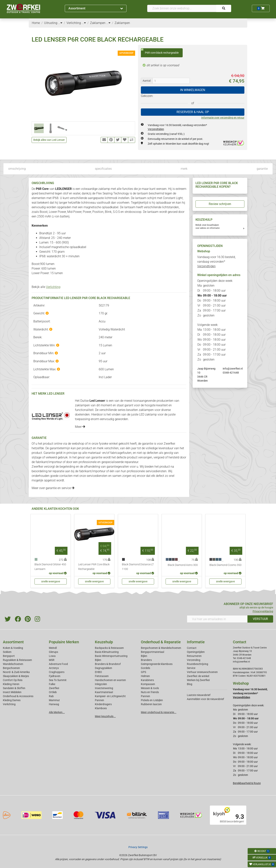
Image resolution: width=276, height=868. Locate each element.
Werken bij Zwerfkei (198, 680)
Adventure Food (58, 664)
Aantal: (147, 81)
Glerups (53, 652)
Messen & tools (150, 688)
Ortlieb (53, 692)
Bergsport (9, 656)
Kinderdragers (103, 704)
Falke (52, 684)
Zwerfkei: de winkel (198, 676)
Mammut (54, 700)
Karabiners (147, 680)
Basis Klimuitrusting (107, 652)
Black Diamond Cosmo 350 (225, 565)
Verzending (194, 660)
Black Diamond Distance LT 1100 (138, 567)
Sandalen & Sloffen (14, 688)
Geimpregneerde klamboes (157, 664)
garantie (262, 169)
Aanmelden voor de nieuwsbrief (205, 699)
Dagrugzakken (103, 668)
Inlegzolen (101, 684)
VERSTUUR (260, 619)
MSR (52, 660)
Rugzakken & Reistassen (17, 660)
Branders (146, 660)
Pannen (145, 696)
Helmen (145, 676)
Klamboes (101, 708)
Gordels (145, 668)
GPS (143, 672)
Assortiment (96, 8)
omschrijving (17, 169)
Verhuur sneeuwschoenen (202, 672)
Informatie (196, 642)
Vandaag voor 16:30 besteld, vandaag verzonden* (216, 262)
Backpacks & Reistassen (109, 648)
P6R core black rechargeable (160, 51)
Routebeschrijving (198, 664)
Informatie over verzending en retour (223, 118)
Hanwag (54, 704)
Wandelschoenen (13, 664)
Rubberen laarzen (151, 704)
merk (184, 169)
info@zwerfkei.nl (233, 369)
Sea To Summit (58, 680)
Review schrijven (220, 204)
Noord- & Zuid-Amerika (16, 672)
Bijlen (98, 660)
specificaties (103, 169)
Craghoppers (57, 672)
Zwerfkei (54, 688)
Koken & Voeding (13, 648)
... (60, 23)
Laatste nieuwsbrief (199, 695)
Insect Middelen (12, 692)
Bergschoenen (11, 668)
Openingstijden (196, 652)
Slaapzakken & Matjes (16, 676)
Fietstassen (102, 676)
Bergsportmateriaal (152, 652)
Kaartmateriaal (104, 692)
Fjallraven (55, 676)
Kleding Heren (11, 684)
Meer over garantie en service (53, 488)
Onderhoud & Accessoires (18, 696)
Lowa (52, 656)
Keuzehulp (104, 642)
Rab (51, 696)
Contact (192, 648)
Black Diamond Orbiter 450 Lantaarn (50, 567)
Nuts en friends (150, 692)
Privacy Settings (138, 847)
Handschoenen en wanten (110, 680)
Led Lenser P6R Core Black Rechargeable (94, 567)
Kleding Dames (12, 700)
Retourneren (194, 656)
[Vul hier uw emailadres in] (217, 619)
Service (191, 668)
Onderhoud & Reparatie (161, 642)
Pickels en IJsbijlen (152, 700)
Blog (190, 684)
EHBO (98, 672)
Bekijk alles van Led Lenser (49, 140)
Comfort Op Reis (13, 680)
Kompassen (148, 684)
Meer (80, 427)
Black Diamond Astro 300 (183, 565)
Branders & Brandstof (108, 664)
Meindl (53, 648)
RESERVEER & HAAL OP (193, 112)
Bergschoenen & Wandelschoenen (161, 648)
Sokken (7, 652)
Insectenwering (104, 688)
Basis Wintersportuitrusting (111, 656)
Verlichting (53, 287)
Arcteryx (54, 668)
